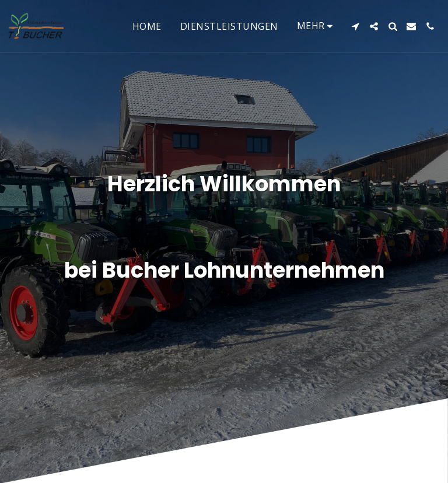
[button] (355, 26)
